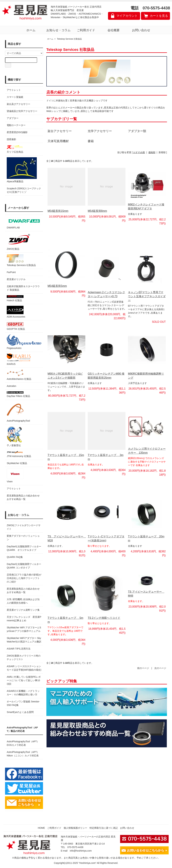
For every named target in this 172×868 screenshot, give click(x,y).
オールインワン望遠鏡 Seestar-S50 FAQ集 (23, 703)
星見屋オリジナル (16, 279)
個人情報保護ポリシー (75, 828)
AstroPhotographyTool (18, 412)
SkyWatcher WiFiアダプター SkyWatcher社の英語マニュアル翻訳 (24, 640)
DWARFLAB (24, 223)
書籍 (91, 141)
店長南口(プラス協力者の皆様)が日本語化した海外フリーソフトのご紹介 (24, 578)
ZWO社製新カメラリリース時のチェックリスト (24, 657)
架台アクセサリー (60, 131)
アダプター (13, 118)
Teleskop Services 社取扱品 (21, 260)
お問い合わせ (141, 30)
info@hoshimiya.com (81, 851)
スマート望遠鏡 (15, 97)
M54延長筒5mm (57, 286)
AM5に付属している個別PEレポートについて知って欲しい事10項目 (24, 680)
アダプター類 (137, 131)
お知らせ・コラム (58, 30)
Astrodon (11, 386)
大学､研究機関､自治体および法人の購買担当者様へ (23, 601)
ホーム (31, 30)
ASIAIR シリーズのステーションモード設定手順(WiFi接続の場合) (24, 668)
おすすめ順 (139, 152)
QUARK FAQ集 (15, 557)
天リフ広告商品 (15, 149)
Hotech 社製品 (15, 298)
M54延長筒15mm (58, 211)
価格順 (152, 152)
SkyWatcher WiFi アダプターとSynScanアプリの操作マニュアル (24, 629)
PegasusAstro (24, 342)
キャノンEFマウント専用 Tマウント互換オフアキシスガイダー (147, 296)
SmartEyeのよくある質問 (20, 712)
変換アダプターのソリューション (23, 538)
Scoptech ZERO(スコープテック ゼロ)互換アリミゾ (24, 190)
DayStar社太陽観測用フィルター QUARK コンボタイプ (24, 566)
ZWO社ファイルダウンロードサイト (24, 527)
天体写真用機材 (58, 141)
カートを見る (159, 16)
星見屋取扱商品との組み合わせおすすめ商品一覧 (23, 590)
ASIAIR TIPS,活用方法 (19, 649)
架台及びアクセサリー (18, 104)
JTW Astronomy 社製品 (19, 454)
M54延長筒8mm (97, 211)
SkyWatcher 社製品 (17, 463)
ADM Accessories (16, 312)
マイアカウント (127, 16)
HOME (41, 828)
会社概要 (114, 30)
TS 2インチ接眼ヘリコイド (104, 618)
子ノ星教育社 (14, 436)
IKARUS (19, 359)
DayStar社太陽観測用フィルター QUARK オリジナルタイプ (24, 548)
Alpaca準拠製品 (22, 170)
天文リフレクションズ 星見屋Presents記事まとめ (24, 619)
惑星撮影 (11, 139)
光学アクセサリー (100, 131)
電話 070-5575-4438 (150, 8)
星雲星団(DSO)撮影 (17, 132)
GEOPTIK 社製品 (16, 326)
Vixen (15, 476)
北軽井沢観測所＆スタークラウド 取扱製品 (23, 288)
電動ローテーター (16, 125)
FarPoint (11, 272)
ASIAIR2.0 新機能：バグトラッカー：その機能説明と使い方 (23, 693)
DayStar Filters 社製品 (18, 394)
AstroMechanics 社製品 (19, 375)
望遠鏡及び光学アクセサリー (22, 111)
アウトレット (14, 90)
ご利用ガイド (86, 30)
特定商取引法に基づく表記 (104, 828)
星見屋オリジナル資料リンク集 (23, 610)
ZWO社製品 (19, 242)
